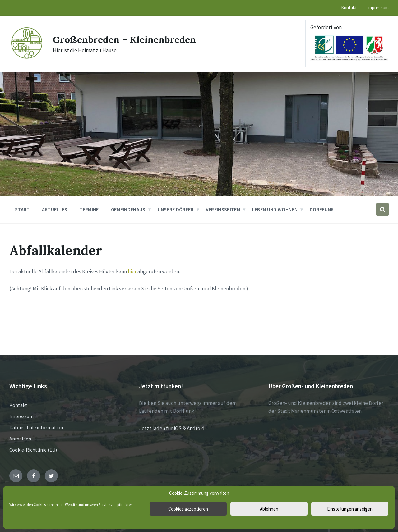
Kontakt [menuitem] (349, 8)
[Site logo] (26, 58)
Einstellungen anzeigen (350, 509)
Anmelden (20, 439)
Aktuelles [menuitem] (55, 209)
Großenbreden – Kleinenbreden (124, 39)
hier (132, 271)
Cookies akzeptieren (188, 509)
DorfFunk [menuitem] (322, 209)
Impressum (21, 416)
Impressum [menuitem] (378, 8)
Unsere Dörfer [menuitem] (176, 209)
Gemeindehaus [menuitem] (128, 209)
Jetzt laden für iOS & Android (172, 428)
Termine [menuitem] (89, 209)
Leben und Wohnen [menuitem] (275, 209)
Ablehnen (269, 509)
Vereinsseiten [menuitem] (223, 209)
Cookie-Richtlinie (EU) (33, 450)
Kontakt (18, 405)
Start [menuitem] (22, 209)
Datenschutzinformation (36, 427)
